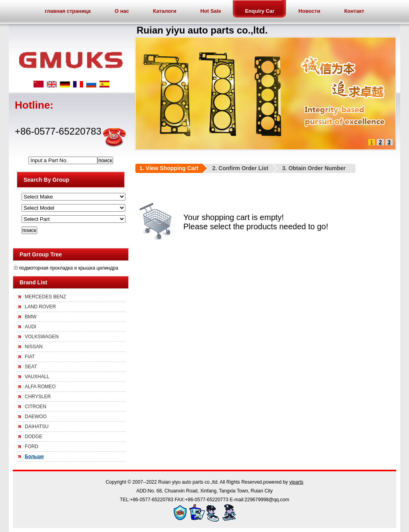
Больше (34, 457)
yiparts (296, 482)
